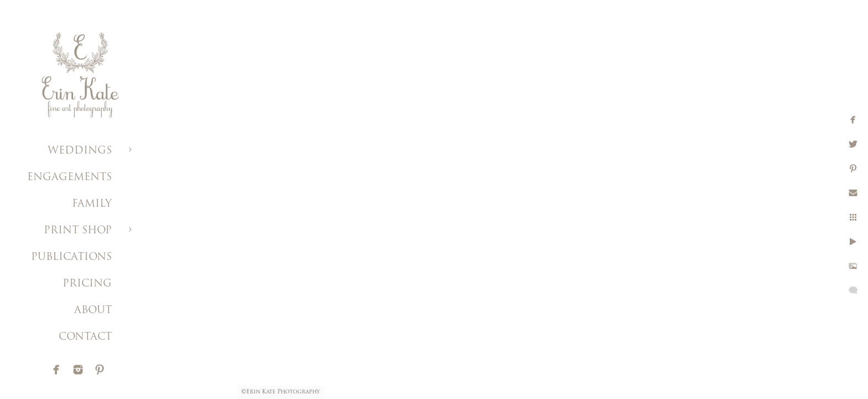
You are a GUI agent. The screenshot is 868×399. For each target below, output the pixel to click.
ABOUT (93, 311)
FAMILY (92, 204)
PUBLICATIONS (71, 257)
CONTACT (85, 337)
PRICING (87, 284)
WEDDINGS (80, 151)
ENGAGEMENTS (69, 178)
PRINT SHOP (78, 231)
